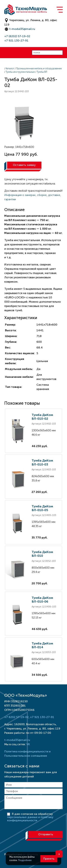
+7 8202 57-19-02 (16, 717)
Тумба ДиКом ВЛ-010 (42, 554)
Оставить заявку (24, 165)
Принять (49, 859)
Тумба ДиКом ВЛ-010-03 (42, 462)
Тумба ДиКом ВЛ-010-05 (42, 508)
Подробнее (25, 860)
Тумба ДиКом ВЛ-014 (42, 645)
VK (28, 744)
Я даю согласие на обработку (30, 817)
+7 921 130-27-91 (16, 41)
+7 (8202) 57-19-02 (17, 36)
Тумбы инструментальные (20, 72)
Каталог (10, 68)
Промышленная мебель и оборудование (39, 68)
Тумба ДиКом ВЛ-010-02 (42, 417)
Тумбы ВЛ (42, 72)
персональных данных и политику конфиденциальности (30, 819)
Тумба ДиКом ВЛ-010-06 (42, 600)
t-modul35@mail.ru (22, 29)
